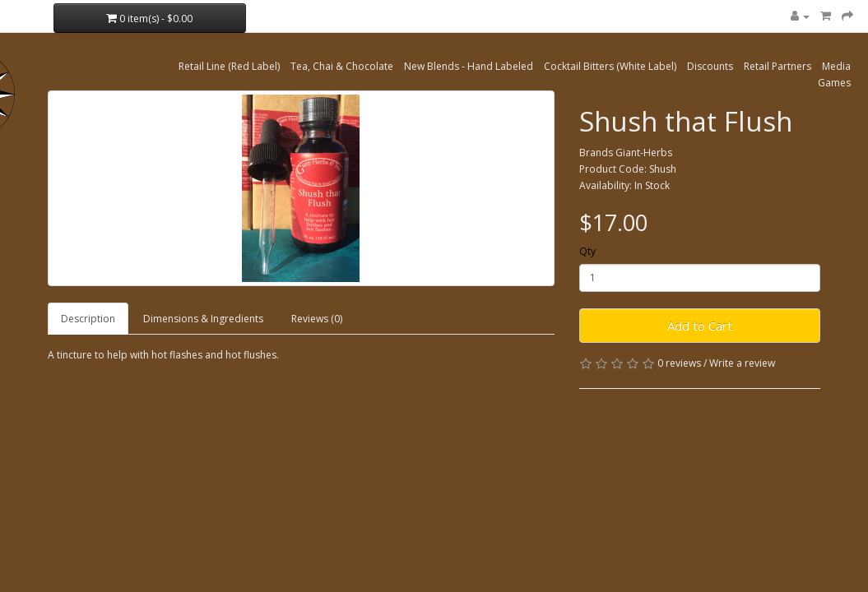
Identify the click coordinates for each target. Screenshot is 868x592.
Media (836, 66)
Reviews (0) (317, 319)
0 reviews (679, 363)
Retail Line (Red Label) (229, 66)
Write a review (742, 363)
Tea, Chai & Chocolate (342, 66)
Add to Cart (700, 326)
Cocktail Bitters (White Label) (610, 66)
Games (834, 83)
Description (88, 319)
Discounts (710, 66)
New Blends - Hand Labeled (469, 66)
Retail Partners (777, 66)
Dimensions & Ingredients (203, 319)
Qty (587, 251)
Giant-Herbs (644, 153)
